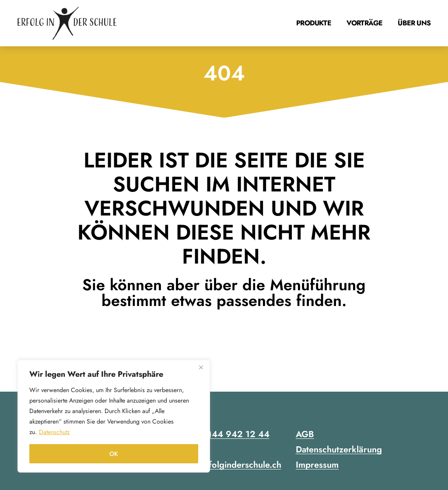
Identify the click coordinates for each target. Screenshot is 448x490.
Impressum (317, 465)
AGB (305, 434)
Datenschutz (54, 432)
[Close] (201, 367)
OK (114, 454)
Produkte (314, 23)
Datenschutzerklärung (339, 450)
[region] (114, 416)
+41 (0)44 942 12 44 (226, 434)
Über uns (414, 23)
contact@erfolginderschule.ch (223, 465)
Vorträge (365, 23)
